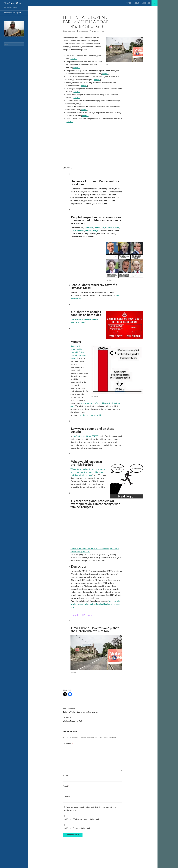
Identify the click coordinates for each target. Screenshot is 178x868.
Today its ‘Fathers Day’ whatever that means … (93, 710)
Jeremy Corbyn (92, 231)
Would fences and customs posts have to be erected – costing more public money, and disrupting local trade (88, 472)
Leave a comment (98, 31)
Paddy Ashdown (112, 228)
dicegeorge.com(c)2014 (12, 13)
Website (67, 797)
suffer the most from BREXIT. (86, 436)
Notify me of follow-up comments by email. (81, 819)
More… (74, 59)
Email (66, 786)
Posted (128, 3)
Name (66, 776)
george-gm (83, 31)
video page (146, 3)
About (137, 3)
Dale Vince (88, 228)
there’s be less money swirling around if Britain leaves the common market (79, 352)
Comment (68, 743)
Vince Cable (99, 228)
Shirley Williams (77, 231)
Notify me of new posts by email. (77, 828)
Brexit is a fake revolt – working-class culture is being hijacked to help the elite (95, 604)
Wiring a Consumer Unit (93, 719)
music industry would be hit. (90, 415)
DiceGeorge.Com (12, 3)
